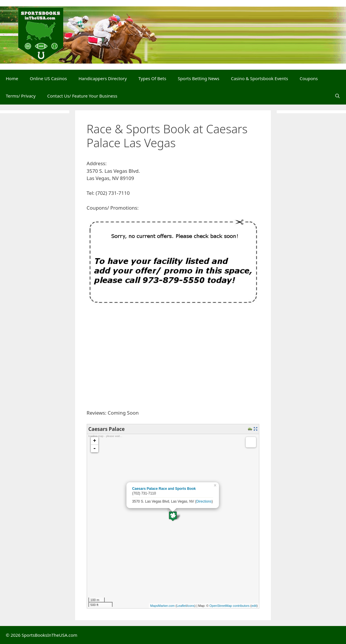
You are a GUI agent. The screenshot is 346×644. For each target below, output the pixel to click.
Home (12, 78)
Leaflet (181, 606)
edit (254, 606)
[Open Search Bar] (337, 96)
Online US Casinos (48, 78)
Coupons (309, 78)
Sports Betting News (199, 78)
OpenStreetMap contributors (229, 606)
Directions (204, 501)
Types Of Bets (152, 78)
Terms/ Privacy (21, 96)
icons (191, 606)
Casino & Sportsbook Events (259, 78)
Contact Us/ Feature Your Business (82, 96)
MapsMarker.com (162, 606)
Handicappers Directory (103, 78)
